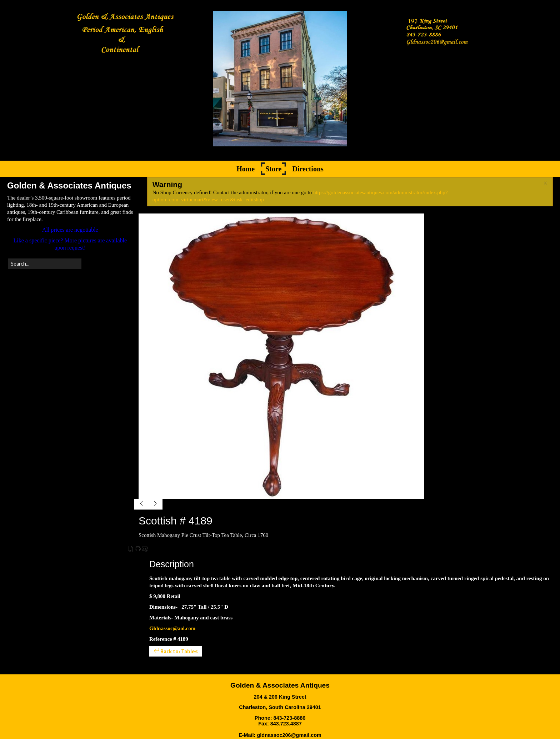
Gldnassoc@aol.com (172, 628)
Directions (308, 169)
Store (273, 169)
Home (246, 169)
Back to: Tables (176, 651)
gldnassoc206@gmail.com (289, 735)
